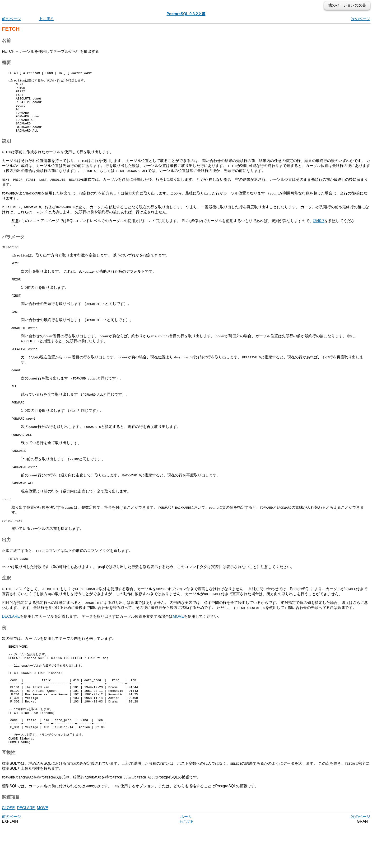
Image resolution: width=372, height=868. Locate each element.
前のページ (11, 19)
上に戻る (46, 19)
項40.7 (319, 232)
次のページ (361, 19)
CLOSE (8, 850)
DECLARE (11, 641)
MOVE (178, 641)
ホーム (186, 858)
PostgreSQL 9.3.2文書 (186, 14)
